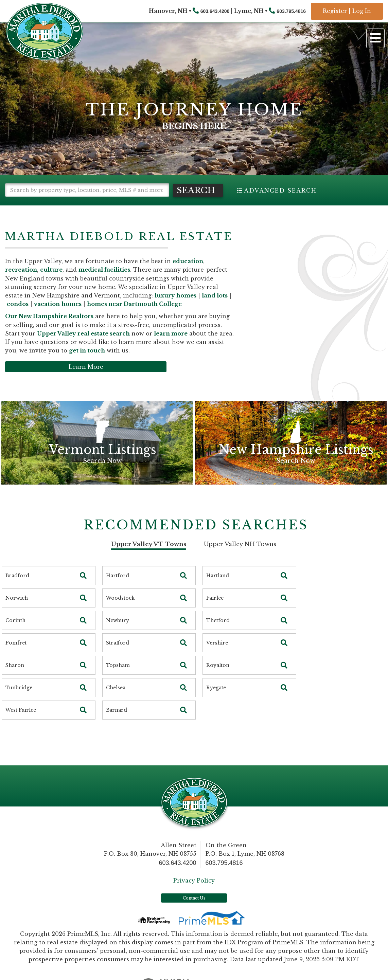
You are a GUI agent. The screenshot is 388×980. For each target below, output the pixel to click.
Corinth (15, 634)
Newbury (118, 634)
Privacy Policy (194, 893)
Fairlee (215, 611)
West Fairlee (21, 723)
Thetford (218, 634)
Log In (362, 11)
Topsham (118, 678)
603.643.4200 (215, 11)
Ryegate (216, 701)
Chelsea (116, 701)
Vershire (217, 656)
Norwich (17, 611)
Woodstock (120, 611)
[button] (34, 203)
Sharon (15, 678)
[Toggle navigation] (375, 38)
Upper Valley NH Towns (240, 557)
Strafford (118, 656)
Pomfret (16, 656)
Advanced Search (280, 190)
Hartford (118, 589)
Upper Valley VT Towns (149, 557)
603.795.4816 (291, 11)
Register (335, 11)
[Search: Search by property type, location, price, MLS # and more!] (87, 190)
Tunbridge (19, 701)
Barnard (117, 723)
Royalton (218, 678)
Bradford (17, 589)
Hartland (218, 589)
